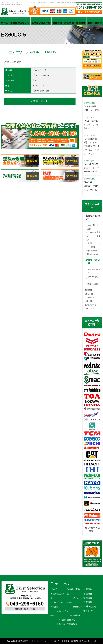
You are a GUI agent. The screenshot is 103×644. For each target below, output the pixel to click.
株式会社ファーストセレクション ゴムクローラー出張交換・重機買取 (49, 641)
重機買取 (57, 23)
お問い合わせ (95, 23)
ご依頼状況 (90, 297)
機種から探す (93, 284)
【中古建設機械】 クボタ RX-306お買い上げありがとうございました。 (92, 146)
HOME (54, 589)
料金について (93, 254)
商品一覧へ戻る (40, 101)
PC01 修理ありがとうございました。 (92, 124)
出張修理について (20, 23)
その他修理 (92, 251)
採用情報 (88, 598)
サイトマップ (91, 308)
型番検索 (77, 615)
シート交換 (61, 620)
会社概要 (81, 23)
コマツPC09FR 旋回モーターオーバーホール (92, 168)
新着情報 (88, 602)
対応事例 (69, 23)
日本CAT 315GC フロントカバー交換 (92, 186)
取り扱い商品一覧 (41, 23)
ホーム (5, 23)
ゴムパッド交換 (94, 232)
